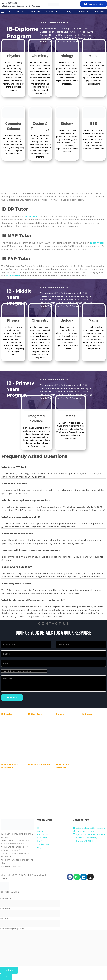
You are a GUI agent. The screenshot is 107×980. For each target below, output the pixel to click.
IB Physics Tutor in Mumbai (14, 744)
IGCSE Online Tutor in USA (67, 773)
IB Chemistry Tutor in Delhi (40, 732)
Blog (69, 12)
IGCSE (20, 12)
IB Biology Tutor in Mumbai (94, 741)
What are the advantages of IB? (21, 517)
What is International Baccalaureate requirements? (33, 600)
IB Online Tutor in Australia (14, 782)
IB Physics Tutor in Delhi (12, 729)
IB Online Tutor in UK (11, 807)
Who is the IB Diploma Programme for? (26, 500)
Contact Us (83, 12)
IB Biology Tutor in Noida (93, 723)
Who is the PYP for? (14, 467)
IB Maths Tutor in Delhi (65, 726)
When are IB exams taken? (18, 534)
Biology (67, 56)
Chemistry (40, 56)
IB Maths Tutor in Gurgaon (66, 720)
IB (10, 12)
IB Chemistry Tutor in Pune (40, 753)
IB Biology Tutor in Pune (93, 745)
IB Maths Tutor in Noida (66, 723)
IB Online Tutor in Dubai (12, 804)
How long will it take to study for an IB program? (31, 550)
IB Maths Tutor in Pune (65, 742)
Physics (13, 56)
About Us (99, 12)
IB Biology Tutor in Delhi (93, 726)
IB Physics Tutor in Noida (13, 726)
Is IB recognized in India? (17, 584)
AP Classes (35, 12)
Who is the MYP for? (14, 484)
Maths (94, 56)
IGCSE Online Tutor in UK (66, 812)
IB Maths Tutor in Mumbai (67, 739)
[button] (93, 4)
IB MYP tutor (97, 243)
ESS (94, 124)
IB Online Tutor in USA (11, 773)
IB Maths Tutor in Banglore (67, 736)
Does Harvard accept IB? (17, 567)
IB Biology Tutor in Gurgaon (94, 720)
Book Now (12, 698)
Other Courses (53, 12)
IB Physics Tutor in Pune (12, 747)
